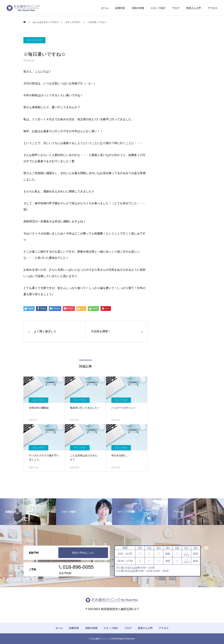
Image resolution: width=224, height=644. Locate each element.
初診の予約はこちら (83, 553)
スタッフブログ (34, 40)
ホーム (105, 8)
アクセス (212, 8)
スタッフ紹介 (158, 8)
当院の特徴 (138, 8)
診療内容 (120, 8)
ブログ (176, 8)
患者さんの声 (193, 8)
